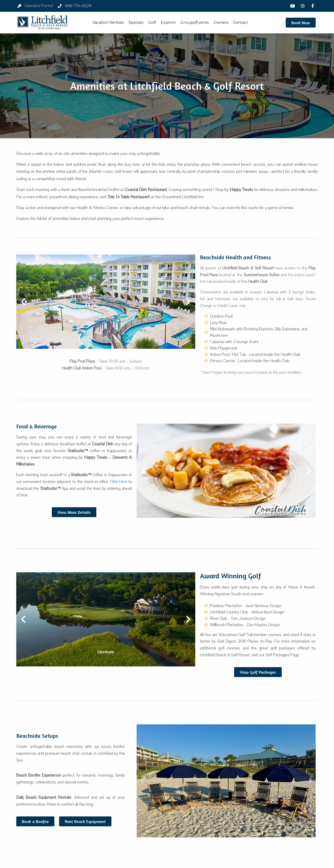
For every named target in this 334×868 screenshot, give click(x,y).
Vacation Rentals (108, 22)
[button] (301, 23)
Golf (152, 22)
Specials (136, 22)
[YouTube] (293, 6)
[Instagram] (303, 6)
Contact (240, 22)
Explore (168, 22)
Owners (221, 22)
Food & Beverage (37, 426)
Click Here (119, 482)
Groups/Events (195, 22)
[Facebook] (313, 6)
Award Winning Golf (230, 576)
